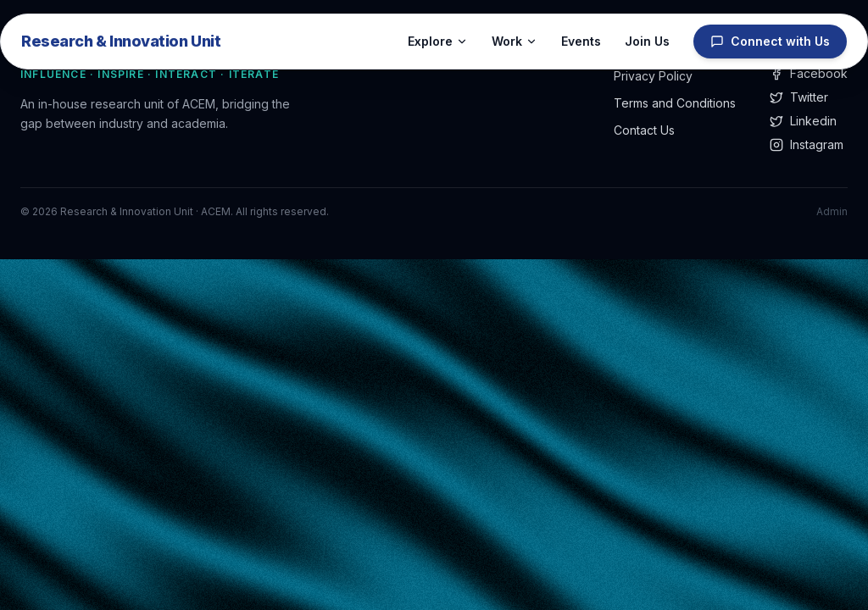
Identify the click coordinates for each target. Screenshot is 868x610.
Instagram (807, 144)
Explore (438, 41)
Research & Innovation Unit (121, 41)
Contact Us (644, 130)
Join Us (647, 41)
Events (581, 41)
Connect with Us (770, 41)
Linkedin (803, 121)
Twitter (799, 97)
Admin (832, 211)
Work (515, 41)
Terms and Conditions (675, 103)
